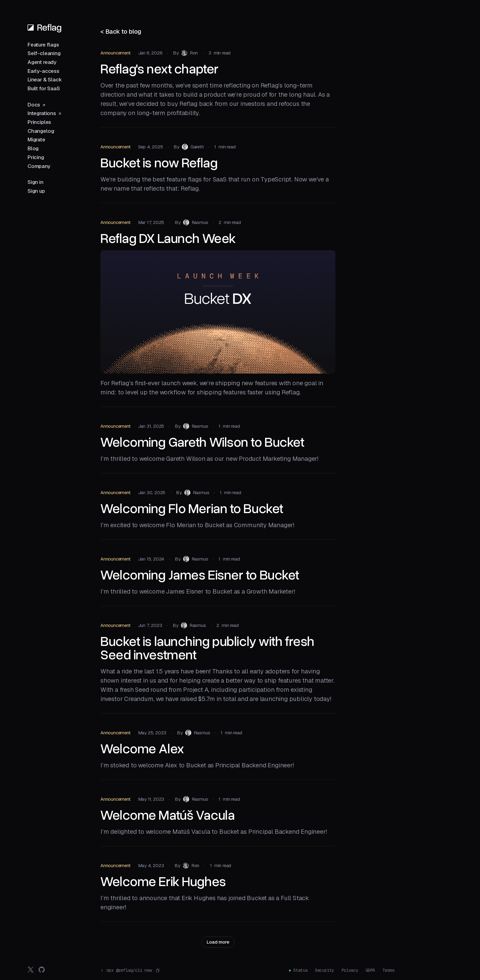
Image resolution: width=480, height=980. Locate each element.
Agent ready (42, 62)
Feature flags (43, 45)
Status (300, 970)
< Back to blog (121, 32)
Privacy (350, 970)
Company (39, 166)
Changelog (41, 131)
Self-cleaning (44, 53)
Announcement (116, 53)
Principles (39, 122)
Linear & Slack (45, 80)
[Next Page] (218, 942)
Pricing (36, 157)
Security (324, 970)
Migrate (36, 140)
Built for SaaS (44, 88)
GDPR (370, 970)
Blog (33, 148)
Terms (388, 970)
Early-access (43, 71)
